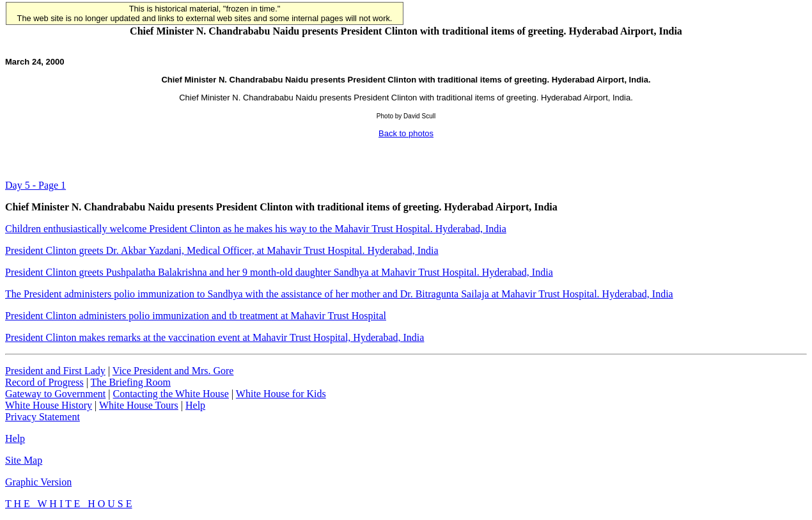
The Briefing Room (131, 382)
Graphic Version (38, 482)
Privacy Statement (43, 417)
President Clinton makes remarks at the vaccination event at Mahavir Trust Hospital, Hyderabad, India (215, 337)
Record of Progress (44, 382)
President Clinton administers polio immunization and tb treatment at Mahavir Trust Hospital (196, 316)
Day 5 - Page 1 (35, 185)
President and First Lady (55, 371)
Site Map (24, 460)
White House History (49, 405)
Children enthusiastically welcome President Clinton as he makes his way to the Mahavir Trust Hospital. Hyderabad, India (256, 229)
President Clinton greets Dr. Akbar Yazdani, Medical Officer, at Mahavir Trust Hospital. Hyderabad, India (222, 250)
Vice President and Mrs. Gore (173, 371)
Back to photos (406, 133)
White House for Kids (281, 394)
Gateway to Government (55, 394)
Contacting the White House (170, 394)
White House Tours (139, 405)
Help (195, 405)
